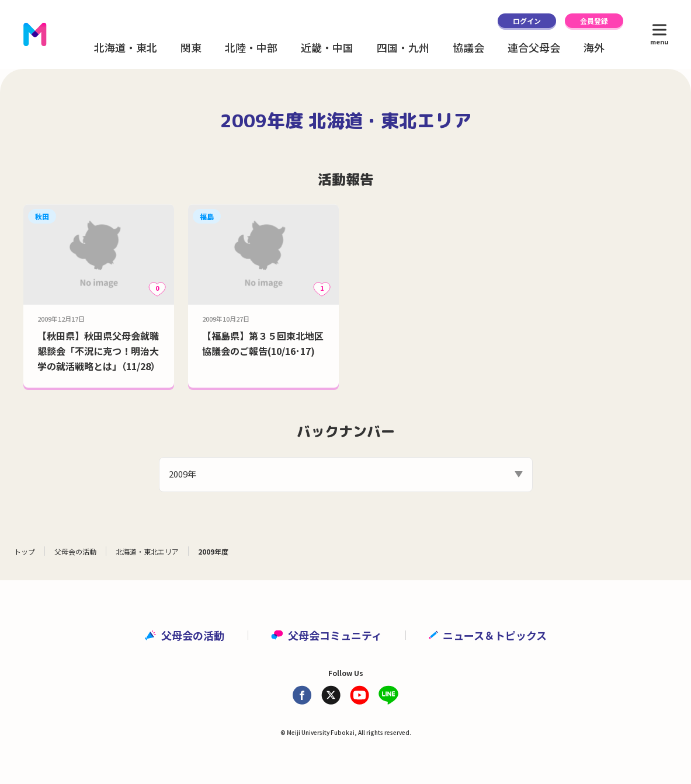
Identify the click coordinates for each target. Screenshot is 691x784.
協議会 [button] (468, 47)
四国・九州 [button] (403, 47)
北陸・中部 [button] (251, 47)
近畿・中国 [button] (327, 47)
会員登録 (594, 21)
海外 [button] (594, 47)
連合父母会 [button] (534, 47)
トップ (25, 551)
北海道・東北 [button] (126, 47)
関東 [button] (191, 47)
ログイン (527, 21)
